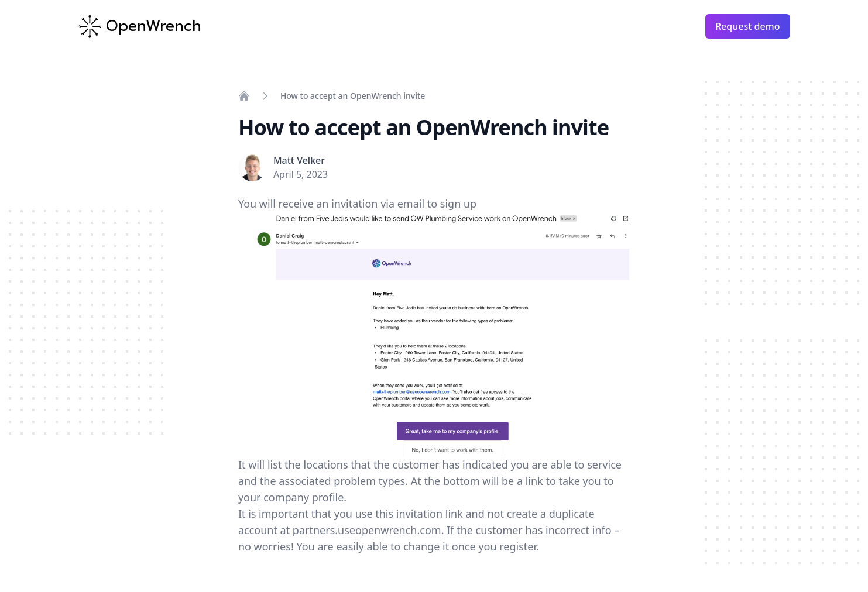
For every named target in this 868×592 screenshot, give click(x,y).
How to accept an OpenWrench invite (353, 96)
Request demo (748, 26)
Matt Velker (299, 160)
